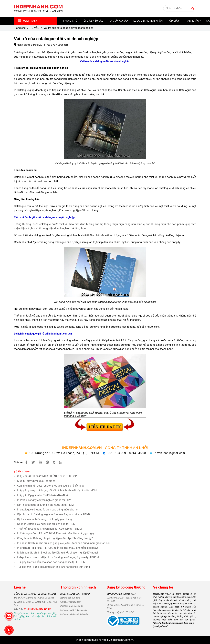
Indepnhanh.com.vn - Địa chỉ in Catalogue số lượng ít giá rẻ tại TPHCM (58, 557)
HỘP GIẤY (173, 21)
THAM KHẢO (193, 21)
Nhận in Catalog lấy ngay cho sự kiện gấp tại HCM (46, 524)
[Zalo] (63, 462)
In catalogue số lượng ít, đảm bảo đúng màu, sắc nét (48, 510)
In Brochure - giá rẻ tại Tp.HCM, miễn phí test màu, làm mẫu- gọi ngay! (58, 548)
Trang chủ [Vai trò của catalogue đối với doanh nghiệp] (20, 28)
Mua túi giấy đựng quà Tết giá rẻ (36, 481)
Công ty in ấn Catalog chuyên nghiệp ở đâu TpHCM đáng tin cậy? (55, 538)
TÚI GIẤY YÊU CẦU (93, 21)
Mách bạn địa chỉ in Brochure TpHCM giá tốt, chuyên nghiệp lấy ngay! (58, 553)
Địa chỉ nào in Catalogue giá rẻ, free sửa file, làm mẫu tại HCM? (54, 514)
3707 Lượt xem (58, 45)
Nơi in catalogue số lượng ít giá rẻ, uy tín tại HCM (45, 505)
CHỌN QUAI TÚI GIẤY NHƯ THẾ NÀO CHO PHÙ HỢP (47, 476)
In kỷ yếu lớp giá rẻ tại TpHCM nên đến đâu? (43, 495)
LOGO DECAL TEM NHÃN (148, 21)
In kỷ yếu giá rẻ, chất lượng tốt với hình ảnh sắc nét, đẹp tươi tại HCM (57, 490)
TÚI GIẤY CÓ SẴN (118, 21)
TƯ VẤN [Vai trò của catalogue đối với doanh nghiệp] (35, 28)
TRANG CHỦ (70, 21)
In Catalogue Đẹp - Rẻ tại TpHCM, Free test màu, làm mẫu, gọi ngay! (56, 533)
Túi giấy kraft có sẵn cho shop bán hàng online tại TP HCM (51, 562)
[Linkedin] (40, 462)
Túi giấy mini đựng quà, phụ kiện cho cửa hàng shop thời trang (54, 567)
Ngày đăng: (22, 45)
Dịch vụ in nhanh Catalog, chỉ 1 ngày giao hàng (45, 519)
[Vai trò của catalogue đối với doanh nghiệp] (38, 8)
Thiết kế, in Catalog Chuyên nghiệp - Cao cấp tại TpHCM (49, 529)
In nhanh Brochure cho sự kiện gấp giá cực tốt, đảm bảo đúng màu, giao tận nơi (63, 543)
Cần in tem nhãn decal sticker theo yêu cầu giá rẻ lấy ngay (51, 486)
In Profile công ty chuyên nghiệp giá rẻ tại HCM (44, 500)
